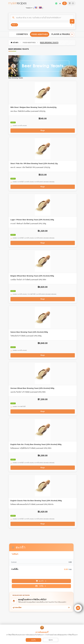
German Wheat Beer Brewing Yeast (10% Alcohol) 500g (32, 388)
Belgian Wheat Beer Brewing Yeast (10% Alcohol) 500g (32, 276)
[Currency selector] (29, 8)
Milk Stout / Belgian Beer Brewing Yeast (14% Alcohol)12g (33, 107)
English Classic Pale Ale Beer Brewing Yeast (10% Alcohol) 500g (36, 501)
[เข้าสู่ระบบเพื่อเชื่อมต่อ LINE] (56, 3)
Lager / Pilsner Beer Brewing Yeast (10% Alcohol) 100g (32, 220)
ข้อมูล (43, 130)
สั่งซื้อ (41, 586)
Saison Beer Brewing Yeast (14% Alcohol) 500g (29, 332)
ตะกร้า (41, 581)
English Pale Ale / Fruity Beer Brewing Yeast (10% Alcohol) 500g (36, 444)
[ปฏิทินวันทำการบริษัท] (64, 3)
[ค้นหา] (42, 18)
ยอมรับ (33, 640)
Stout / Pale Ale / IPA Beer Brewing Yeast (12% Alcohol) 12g (34, 163)
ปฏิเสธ (51, 640)
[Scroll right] (72, 34)
